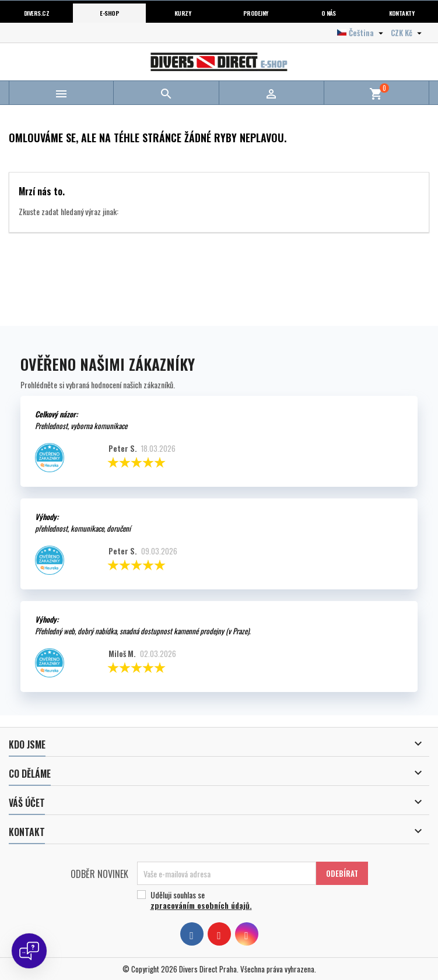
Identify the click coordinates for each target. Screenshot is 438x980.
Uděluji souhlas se (248, 900)
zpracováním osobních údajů (200, 905)
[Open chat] (29, 951)
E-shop (109, 13)
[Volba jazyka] (362, 33)
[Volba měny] (408, 33)
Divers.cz (36, 13)
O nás (329, 13)
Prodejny (256, 13)
